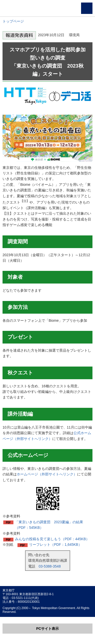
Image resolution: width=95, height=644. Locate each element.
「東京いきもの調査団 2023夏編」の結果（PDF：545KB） (49, 525)
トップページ (13, 21)
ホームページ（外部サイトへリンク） (47, 474)
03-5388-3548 (50, 566)
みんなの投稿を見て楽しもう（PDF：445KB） (52, 539)
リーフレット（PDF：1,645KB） (55, 545)
